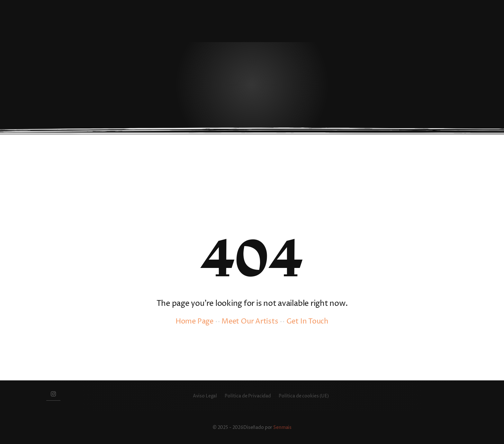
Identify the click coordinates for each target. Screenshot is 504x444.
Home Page (194, 322)
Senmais (282, 427)
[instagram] (53, 394)
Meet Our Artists (250, 322)
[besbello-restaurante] (88, 9)
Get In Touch (307, 322)
